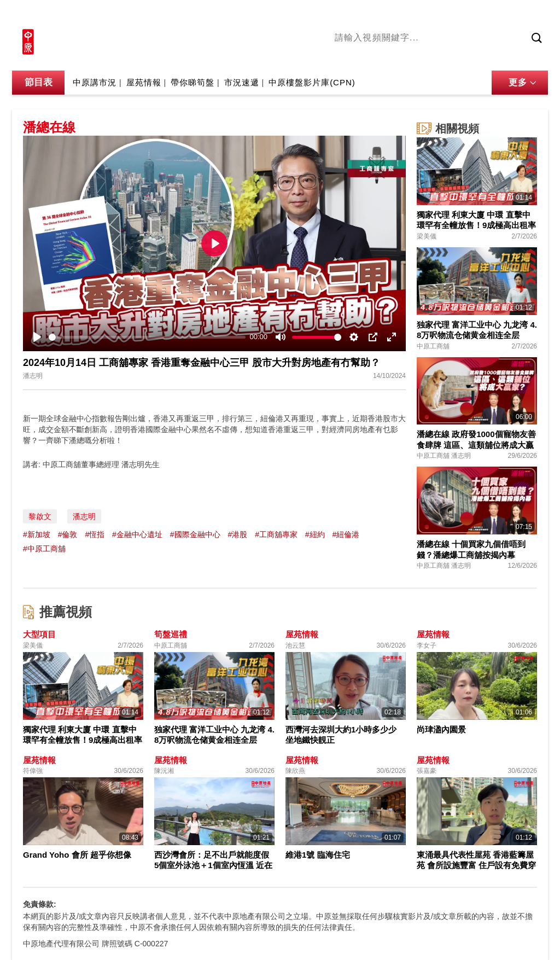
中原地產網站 (438, 15)
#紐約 (315, 534)
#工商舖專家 (276, 534)
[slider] (147, 337)
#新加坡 (37, 534)
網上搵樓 (489, 15)
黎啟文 (40, 516)
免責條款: (40, 904)
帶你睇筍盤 (192, 82)
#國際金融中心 (195, 534)
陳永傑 (384, 56)
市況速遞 (242, 82)
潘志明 (84, 516)
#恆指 (95, 534)
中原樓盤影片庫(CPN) (312, 82)
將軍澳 (417, 56)
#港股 (237, 534)
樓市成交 (533, 15)
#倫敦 (68, 534)
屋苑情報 (144, 82)
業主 (494, 56)
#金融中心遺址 (137, 534)
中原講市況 (458, 56)
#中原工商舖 (44, 549)
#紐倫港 (346, 534)
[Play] (37, 337)
